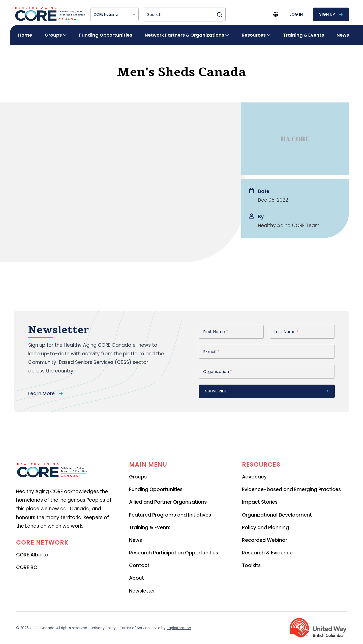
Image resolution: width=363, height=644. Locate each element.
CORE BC (27, 567)
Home (25, 35)
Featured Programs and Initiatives (170, 515)
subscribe (267, 391)
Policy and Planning (265, 528)
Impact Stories (260, 502)
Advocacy (254, 477)
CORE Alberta (32, 555)
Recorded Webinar (265, 540)
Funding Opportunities (106, 35)
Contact (139, 565)
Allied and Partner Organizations (168, 502)
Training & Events (304, 35)
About (137, 578)
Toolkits (251, 565)
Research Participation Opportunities (174, 553)
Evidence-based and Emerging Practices (291, 489)
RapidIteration (179, 628)
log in (296, 14)
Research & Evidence (267, 553)
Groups (138, 477)
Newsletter (142, 591)
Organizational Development (277, 515)
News (343, 35)
